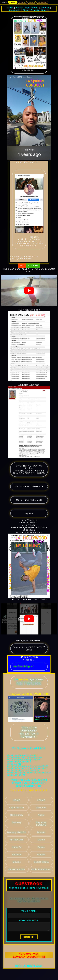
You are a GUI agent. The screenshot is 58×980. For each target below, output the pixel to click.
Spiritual (17, 868)
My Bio (29, 520)
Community (17, 829)
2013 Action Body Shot (29, 571)
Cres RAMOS (40, 606)
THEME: (4, 2)
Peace (41, 861)
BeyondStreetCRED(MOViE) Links (29, 655)
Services (41, 821)
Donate (41, 846)
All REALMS (17, 853)
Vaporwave (42, 2)
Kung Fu (17, 861)
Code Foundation (41, 883)
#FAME (41, 814)
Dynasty (17, 836)
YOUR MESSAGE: (29, 932)
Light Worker (17, 821)
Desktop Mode (17, 883)
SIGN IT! (29, 948)
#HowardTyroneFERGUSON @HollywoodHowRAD (25, 265)
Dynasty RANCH (17, 846)
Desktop (22, 2)
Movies (17, 876)
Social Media (41, 876)
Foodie (41, 868)
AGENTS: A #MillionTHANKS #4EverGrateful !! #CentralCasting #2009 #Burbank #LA (30, 214)
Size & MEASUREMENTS (29, 493)
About (41, 829)
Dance (41, 853)
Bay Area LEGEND (41, 837)
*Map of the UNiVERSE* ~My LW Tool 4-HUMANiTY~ (29, 739)
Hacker (32, 2)
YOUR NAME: (29, 922)
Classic (13, 2)
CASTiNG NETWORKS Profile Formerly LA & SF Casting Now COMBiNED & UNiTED (29, 476)
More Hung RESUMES (29, 506)
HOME (17, 814)
